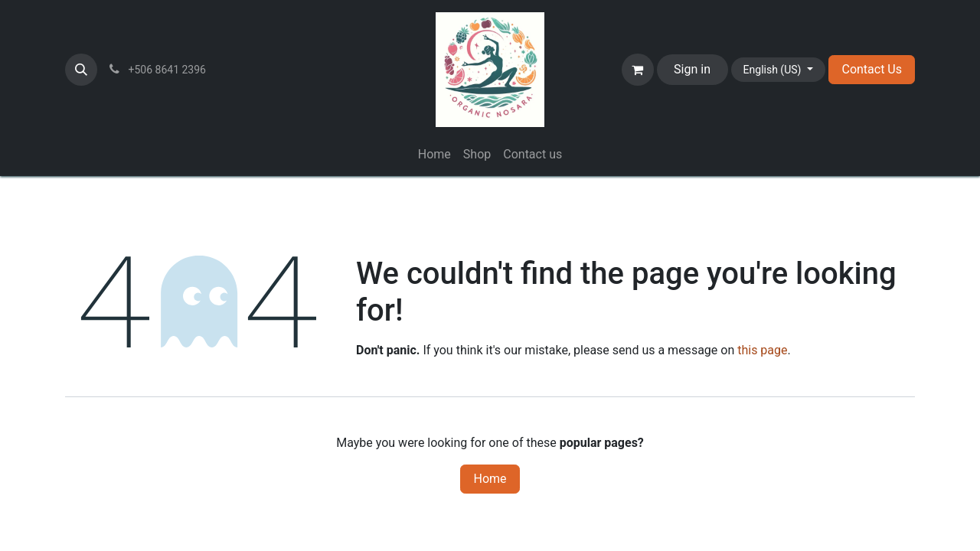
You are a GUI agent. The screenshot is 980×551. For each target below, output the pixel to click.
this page (762, 350)
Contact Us (872, 69)
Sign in (692, 69)
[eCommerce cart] (638, 70)
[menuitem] (434, 155)
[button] (81, 70)
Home (490, 479)
